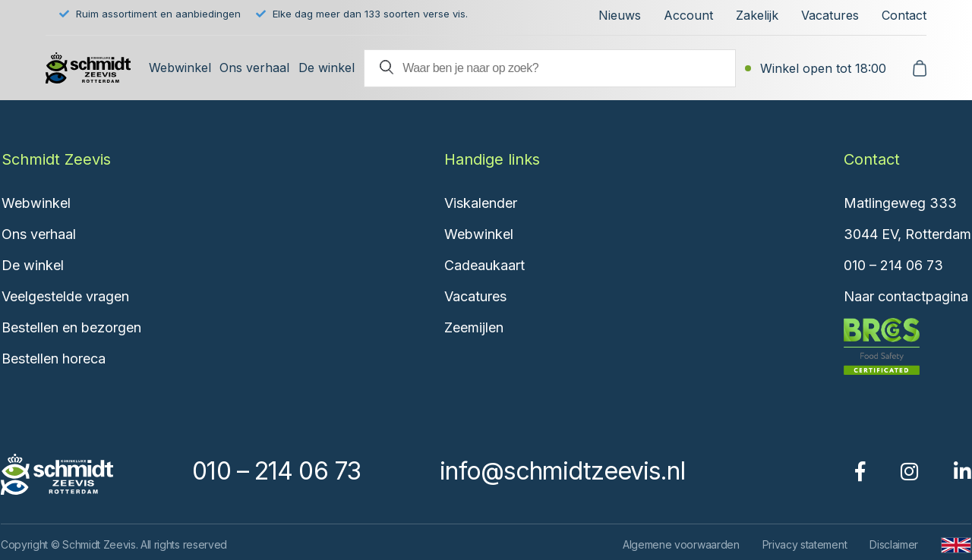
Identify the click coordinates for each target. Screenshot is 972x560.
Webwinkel (180, 68)
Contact (904, 15)
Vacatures (830, 15)
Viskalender (481, 203)
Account (688, 15)
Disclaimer (894, 544)
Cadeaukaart (484, 265)
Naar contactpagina (906, 296)
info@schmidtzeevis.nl (562, 471)
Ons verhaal (254, 68)
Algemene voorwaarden (681, 544)
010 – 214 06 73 (893, 265)
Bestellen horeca (54, 359)
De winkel (327, 68)
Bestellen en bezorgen (71, 327)
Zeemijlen (474, 327)
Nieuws (620, 15)
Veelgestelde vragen (65, 296)
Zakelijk (757, 15)
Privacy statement (805, 544)
